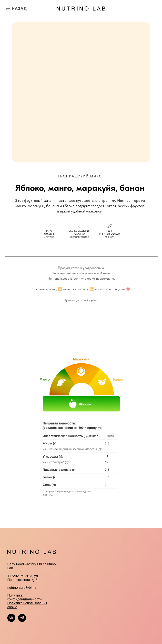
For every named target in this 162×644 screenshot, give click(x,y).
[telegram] (22, 621)
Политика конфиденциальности (25, 597)
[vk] (11, 621)
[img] (16, 9)
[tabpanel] (81, 422)
